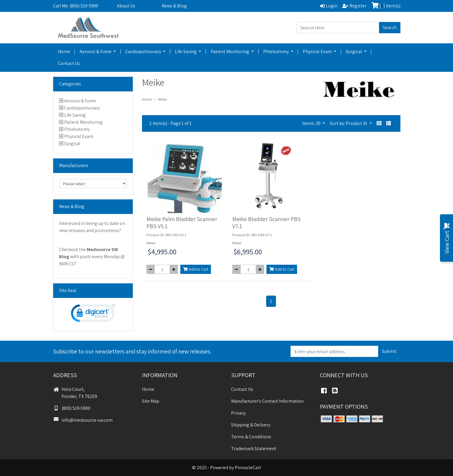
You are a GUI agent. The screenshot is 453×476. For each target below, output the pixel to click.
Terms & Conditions (251, 437)
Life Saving (186, 51)
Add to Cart (196, 269)
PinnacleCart (248, 468)
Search (390, 27)
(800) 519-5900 (72, 408)
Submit (389, 351)
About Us (126, 6)
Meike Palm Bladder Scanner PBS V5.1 (182, 223)
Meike (162, 99)
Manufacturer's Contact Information (267, 401)
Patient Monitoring (230, 51)
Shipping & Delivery (251, 425)
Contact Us (69, 63)
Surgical (354, 51)
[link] (93, 314)
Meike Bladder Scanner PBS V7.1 (266, 223)
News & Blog (174, 6)
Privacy (238, 413)
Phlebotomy (276, 51)
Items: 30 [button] (312, 123)
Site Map (151, 401)
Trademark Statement (254, 449)
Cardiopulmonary (144, 51)
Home (64, 51)
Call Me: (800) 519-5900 (76, 6)
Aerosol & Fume (96, 51)
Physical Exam (318, 51)
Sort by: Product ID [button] (349, 123)
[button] (379, 123)
